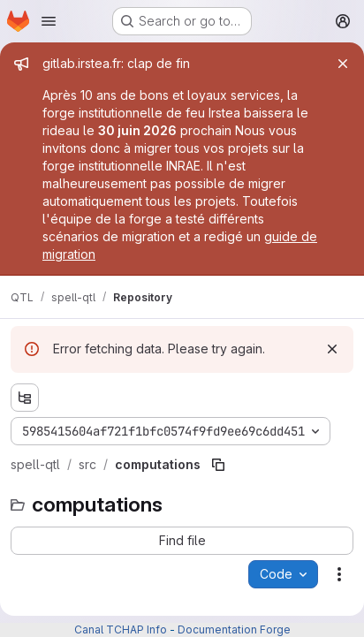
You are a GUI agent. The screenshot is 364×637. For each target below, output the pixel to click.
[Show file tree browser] (25, 398)
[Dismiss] (332, 349)
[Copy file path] (218, 465)
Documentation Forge (234, 629)
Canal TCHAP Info (121, 629)
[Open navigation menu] (49, 21)
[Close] (343, 64)
